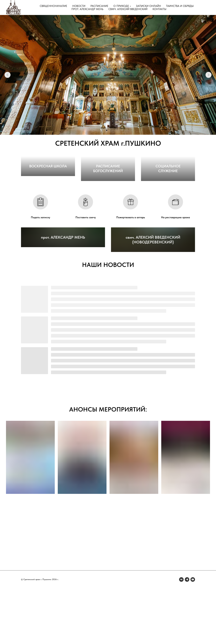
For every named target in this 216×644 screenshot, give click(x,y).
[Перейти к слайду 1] (104, 130)
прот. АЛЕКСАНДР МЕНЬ (63, 298)
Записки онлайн (148, 6)
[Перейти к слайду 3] (109, 130)
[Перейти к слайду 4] (112, 130)
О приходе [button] (121, 6)
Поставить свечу (86, 245)
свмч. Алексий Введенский (128, 9)
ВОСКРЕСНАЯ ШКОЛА (48, 199)
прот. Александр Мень (87, 9)
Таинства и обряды (180, 6)
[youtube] (193, 635)
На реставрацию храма (175, 245)
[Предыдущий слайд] (7, 75)
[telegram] (187, 635)
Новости (79, 6)
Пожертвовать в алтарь (131, 245)
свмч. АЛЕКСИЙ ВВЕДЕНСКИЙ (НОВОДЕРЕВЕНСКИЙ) (153, 295)
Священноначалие (53, 6)
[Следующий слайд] (208, 75)
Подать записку (40, 245)
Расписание (99, 6)
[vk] (181, 635)
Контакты (159, 9)
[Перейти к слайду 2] (107, 130)
